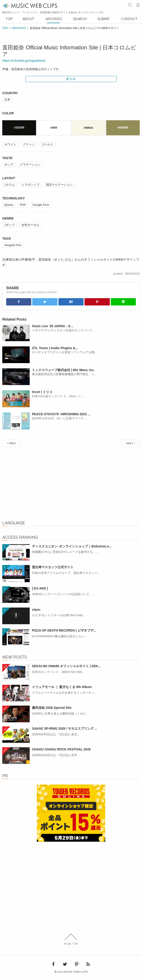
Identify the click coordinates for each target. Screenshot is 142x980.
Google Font (41, 205)
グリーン (29, 144)
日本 (7, 100)
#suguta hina (13, 245)
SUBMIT (104, 19)
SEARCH (80, 19)
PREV (12, 443)
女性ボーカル (30, 225)
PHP (23, 205)
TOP (9, 19)
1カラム (10, 185)
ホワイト (10, 144)
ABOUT (28, 19)
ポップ (9, 165)
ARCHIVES (54, 19)
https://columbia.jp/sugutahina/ (24, 61)
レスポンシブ (31, 185)
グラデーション (30, 165)
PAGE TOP (71, 939)
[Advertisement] (71, 485)
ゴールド (47, 144)
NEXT (130, 443)
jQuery (9, 205)
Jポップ (10, 225)
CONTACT (129, 19)
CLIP (73, 79)
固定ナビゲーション (59, 185)
